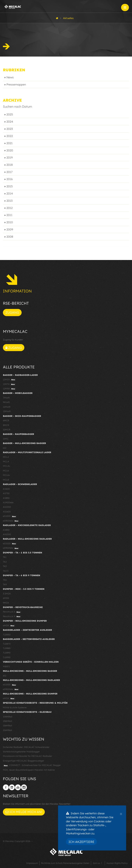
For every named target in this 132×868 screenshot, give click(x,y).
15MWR (7, 411)
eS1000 (10, 516)
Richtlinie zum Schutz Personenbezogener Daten (65, 863)
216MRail (7, 730)
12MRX (9, 389)
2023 (10, 129)
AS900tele (8, 502)
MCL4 (6, 461)
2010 (10, 222)
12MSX (9, 380)
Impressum (32, 863)
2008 (10, 237)
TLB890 (7, 653)
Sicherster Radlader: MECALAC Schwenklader (26, 747)
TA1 (5, 557)
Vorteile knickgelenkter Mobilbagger (21, 752)
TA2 (5, 562)
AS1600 (7, 512)
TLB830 (7, 635)
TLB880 (7, 648)
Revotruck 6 (12, 612)
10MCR (7, 430)
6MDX (6, 598)
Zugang (12, 312)
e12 (5, 448)
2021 (10, 143)
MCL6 (6, 471)
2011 (9, 215)
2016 (10, 179)
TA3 (5, 566)
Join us (96, 863)
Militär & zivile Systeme (15, 707)
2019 (10, 158)
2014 (10, 194)
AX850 (6, 530)
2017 (9, 172)
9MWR (6, 402)
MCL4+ (7, 466)
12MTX (9, 384)
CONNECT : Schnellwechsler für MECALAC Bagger (32, 765)
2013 (10, 201)
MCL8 (6, 480)
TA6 (5, 580)
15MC (6, 439)
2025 (10, 114)
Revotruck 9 (12, 617)
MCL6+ (7, 475)
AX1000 (7, 534)
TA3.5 (6, 571)
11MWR (7, 407)
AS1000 (7, 507)
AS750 (6, 493)
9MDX (6, 603)
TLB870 (7, 644)
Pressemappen (16, 85)
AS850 (6, 498)
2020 (10, 150)
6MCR (6, 420)
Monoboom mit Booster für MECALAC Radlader (27, 756)
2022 (10, 136)
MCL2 (6, 457)
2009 (10, 229)
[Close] (121, 813)
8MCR (6, 425)
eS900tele (11, 521)
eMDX (9, 626)
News (10, 77)
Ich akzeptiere (81, 842)
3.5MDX (7, 594)
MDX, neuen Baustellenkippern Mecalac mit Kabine (29, 770)
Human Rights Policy (117, 863)
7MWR (6, 398)
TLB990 (7, 657)
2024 (10, 122)
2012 (10, 208)
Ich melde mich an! (24, 812)
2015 (10, 186)
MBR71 (6, 666)
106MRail (8, 717)
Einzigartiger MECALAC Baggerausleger (23, 761)
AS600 (6, 489)
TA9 (5, 584)
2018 (10, 165)
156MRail (7, 726)
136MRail (7, 721)
